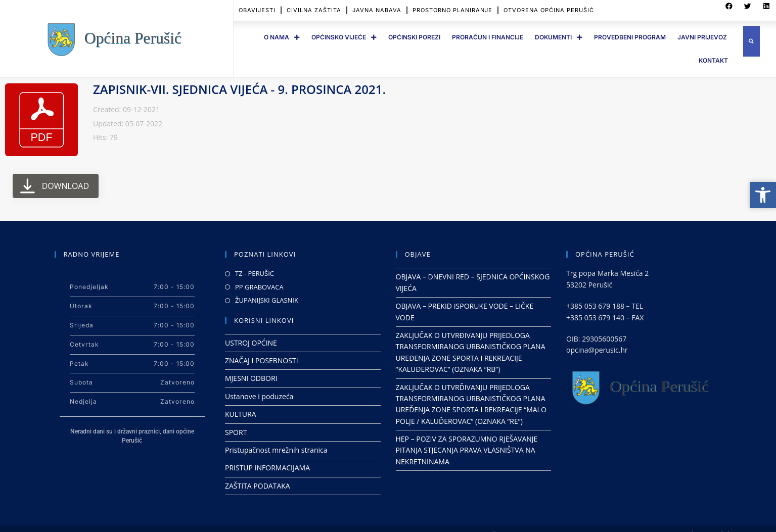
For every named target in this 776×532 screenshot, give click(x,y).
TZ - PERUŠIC (255, 273)
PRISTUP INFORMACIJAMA (267, 468)
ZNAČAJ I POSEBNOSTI (262, 360)
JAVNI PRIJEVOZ (702, 37)
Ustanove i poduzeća (259, 396)
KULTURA (241, 414)
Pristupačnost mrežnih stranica (276, 450)
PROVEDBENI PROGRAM (630, 37)
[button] (751, 41)
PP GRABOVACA (259, 287)
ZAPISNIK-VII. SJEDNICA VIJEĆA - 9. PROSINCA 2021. (239, 89)
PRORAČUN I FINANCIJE (488, 37)
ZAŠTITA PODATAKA (258, 486)
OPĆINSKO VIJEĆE (344, 37)
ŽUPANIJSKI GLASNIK (267, 300)
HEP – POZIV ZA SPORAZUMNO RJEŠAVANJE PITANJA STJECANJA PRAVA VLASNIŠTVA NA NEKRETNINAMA (467, 450)
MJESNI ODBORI (251, 378)
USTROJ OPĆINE (251, 343)
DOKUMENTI (559, 37)
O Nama (282, 37)
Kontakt (713, 60)
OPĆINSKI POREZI (414, 37)
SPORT (236, 432)
